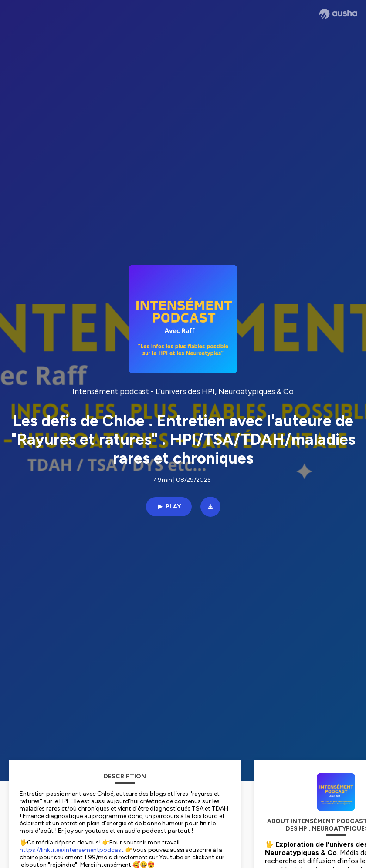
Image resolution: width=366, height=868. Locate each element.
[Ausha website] (338, 14)
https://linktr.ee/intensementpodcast (72, 850)
